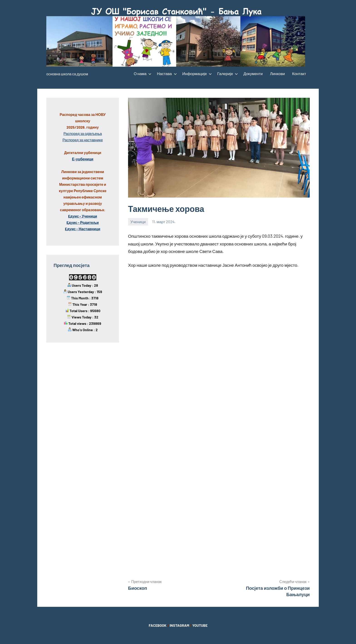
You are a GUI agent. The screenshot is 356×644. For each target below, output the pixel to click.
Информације (196, 73)
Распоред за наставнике (83, 140)
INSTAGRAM (179, 625)
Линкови (277, 73)
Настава (166, 73)
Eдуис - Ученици (83, 216)
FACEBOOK (158, 625)
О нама (142, 73)
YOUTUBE (200, 625)
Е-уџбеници (83, 159)
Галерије (227, 73)
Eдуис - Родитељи (83, 222)
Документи (253, 73)
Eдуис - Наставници (83, 229)
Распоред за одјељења (83, 133)
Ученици (138, 222)
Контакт (299, 73)
